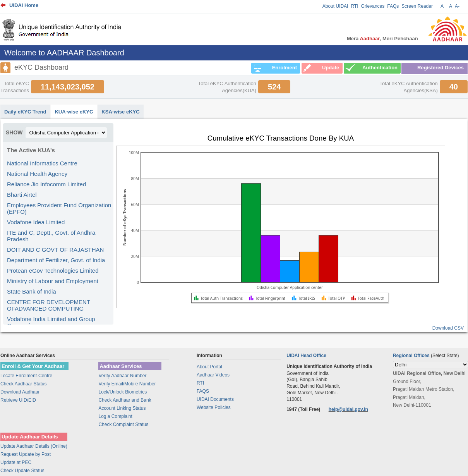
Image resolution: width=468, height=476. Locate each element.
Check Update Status (22, 471)
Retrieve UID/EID (18, 400)
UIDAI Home (24, 5)
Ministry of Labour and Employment (53, 281)
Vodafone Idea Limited (36, 222)
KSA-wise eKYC (120, 112)
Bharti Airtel (22, 195)
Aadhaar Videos (213, 375)
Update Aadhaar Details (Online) (34, 446)
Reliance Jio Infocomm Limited (46, 184)
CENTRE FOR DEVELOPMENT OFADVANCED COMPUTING (49, 305)
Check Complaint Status (123, 424)
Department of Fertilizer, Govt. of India (56, 260)
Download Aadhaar (20, 392)
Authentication (380, 68)
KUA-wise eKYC (74, 112)
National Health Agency (37, 174)
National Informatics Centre (42, 163)
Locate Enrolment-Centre (26, 376)
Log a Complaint (115, 416)
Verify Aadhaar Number (122, 376)
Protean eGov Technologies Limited (53, 271)
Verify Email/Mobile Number (127, 384)
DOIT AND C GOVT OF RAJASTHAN (55, 250)
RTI (354, 6)
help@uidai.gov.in (348, 409)
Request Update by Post (26, 454)
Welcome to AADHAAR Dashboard (64, 53)
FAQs (393, 6)
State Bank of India (32, 291)
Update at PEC (16, 462)
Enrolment (285, 68)
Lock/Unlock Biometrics (123, 392)
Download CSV (448, 328)
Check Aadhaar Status (23, 384)
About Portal (209, 367)
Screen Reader (417, 6)
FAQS (203, 391)
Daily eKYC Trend (25, 112)
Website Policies (214, 407)
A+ (443, 6)
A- (457, 6)
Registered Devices (441, 68)
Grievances (373, 6)
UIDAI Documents (215, 399)
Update (331, 68)
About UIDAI (335, 6)
